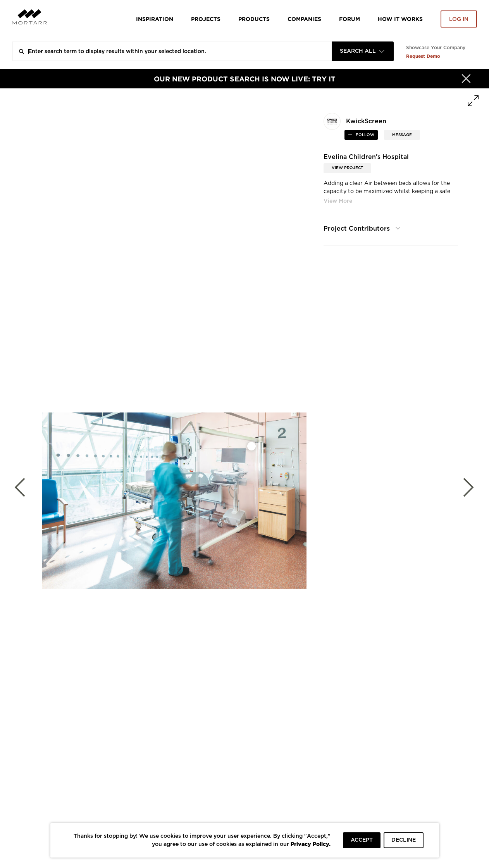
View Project (347, 168)
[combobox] (363, 51)
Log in (459, 19)
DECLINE (404, 840)
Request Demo (423, 56)
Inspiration (155, 19)
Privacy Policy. (311, 844)
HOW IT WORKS (400, 19)
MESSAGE (402, 135)
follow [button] (364, 135)
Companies (304, 19)
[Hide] (466, 79)
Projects (206, 19)
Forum (350, 19)
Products (254, 19)
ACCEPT (362, 840)
